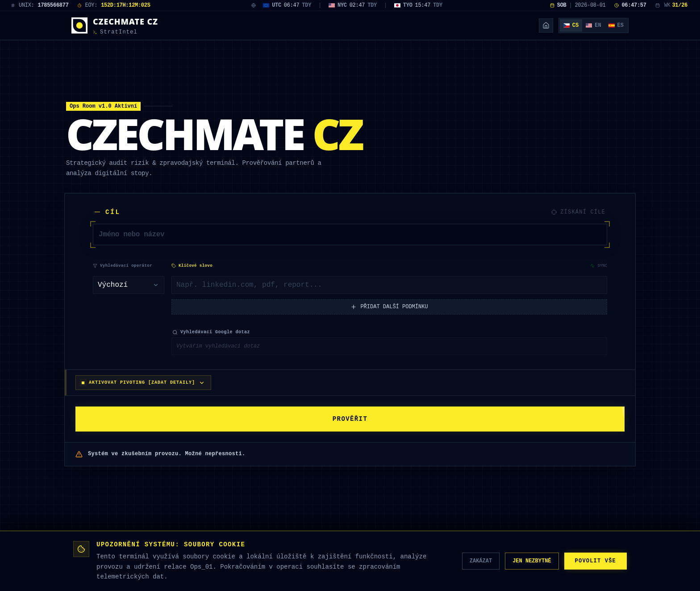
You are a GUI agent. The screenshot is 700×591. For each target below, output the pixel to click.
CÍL (108, 212)
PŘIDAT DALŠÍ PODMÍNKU (389, 314)
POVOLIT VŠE (592, 561)
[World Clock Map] (254, 5)
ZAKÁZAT (466, 561)
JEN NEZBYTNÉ (522, 561)
